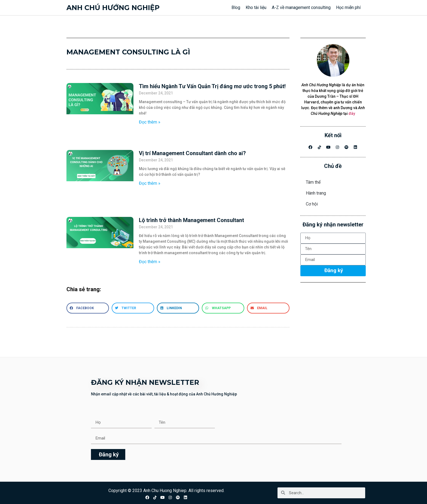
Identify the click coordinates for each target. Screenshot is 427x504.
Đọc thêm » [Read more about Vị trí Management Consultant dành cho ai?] (150, 183)
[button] (88, 308)
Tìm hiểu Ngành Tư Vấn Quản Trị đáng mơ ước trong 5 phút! (212, 86)
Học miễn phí (348, 7)
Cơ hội (312, 204)
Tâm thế (313, 182)
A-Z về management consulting (301, 7)
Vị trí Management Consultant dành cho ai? (192, 153)
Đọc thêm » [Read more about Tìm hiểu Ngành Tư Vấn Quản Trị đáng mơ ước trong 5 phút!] (150, 122)
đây (352, 113)
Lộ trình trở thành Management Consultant (191, 220)
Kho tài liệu (256, 7)
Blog (236, 7)
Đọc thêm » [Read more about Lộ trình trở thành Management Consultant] (150, 262)
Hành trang (316, 193)
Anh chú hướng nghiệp (113, 8)
